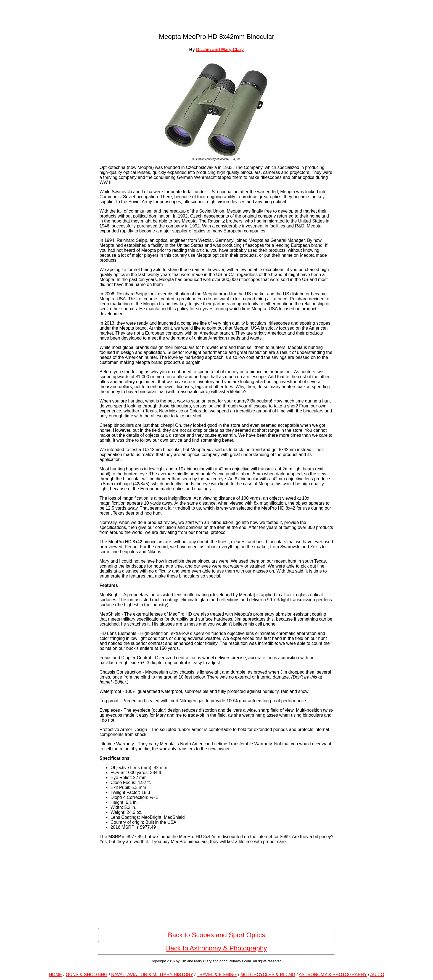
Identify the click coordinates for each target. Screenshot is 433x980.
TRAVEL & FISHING (217, 975)
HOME (56, 975)
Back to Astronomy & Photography (216, 948)
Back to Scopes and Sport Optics (216, 935)
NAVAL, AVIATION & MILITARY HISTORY (152, 975)
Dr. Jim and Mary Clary (220, 50)
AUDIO (377, 975)
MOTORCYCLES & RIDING (268, 975)
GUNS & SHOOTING (87, 975)
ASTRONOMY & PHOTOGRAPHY (333, 975)
